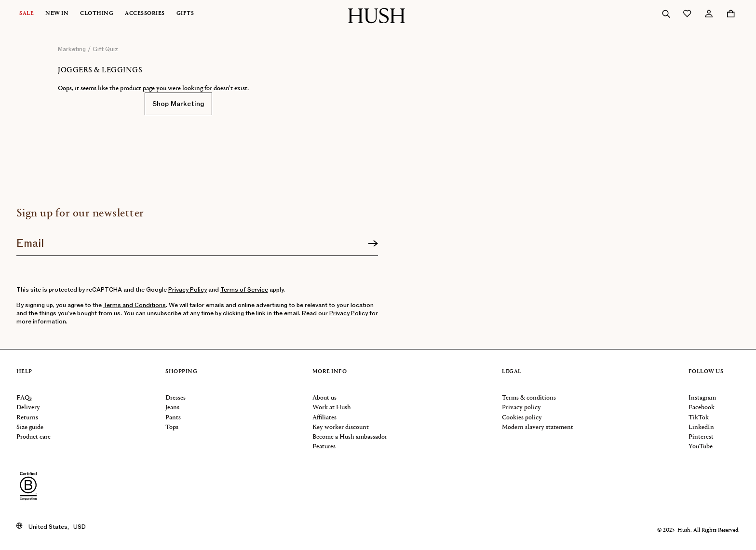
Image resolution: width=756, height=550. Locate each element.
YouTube (701, 447)
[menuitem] (32, 14)
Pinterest (701, 437)
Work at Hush (332, 408)
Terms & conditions (529, 398)
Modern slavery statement (538, 427)
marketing (72, 49)
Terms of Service (244, 290)
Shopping (181, 372)
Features (324, 447)
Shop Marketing (178, 104)
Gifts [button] (185, 14)
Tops (172, 427)
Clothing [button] (97, 14)
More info (330, 372)
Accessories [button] (145, 14)
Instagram (702, 398)
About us (324, 398)
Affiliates (324, 418)
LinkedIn (701, 427)
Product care (34, 437)
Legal (512, 372)
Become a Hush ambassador (350, 437)
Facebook (702, 408)
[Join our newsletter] (197, 240)
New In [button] (57, 14)
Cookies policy (522, 418)
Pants (173, 418)
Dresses (175, 398)
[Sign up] (373, 244)
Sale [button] (27, 14)
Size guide (30, 427)
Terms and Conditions (135, 305)
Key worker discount (341, 427)
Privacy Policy (188, 290)
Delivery (28, 408)
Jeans (172, 408)
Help (24, 372)
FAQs (24, 398)
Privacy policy (521, 408)
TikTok (699, 418)
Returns (27, 418)
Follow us (706, 372)
